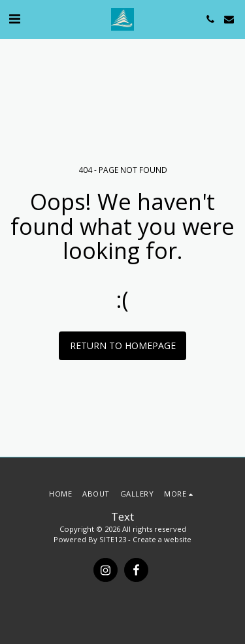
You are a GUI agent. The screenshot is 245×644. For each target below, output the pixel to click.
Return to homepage (123, 345)
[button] (14, 19)
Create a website (162, 539)
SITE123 (113, 539)
